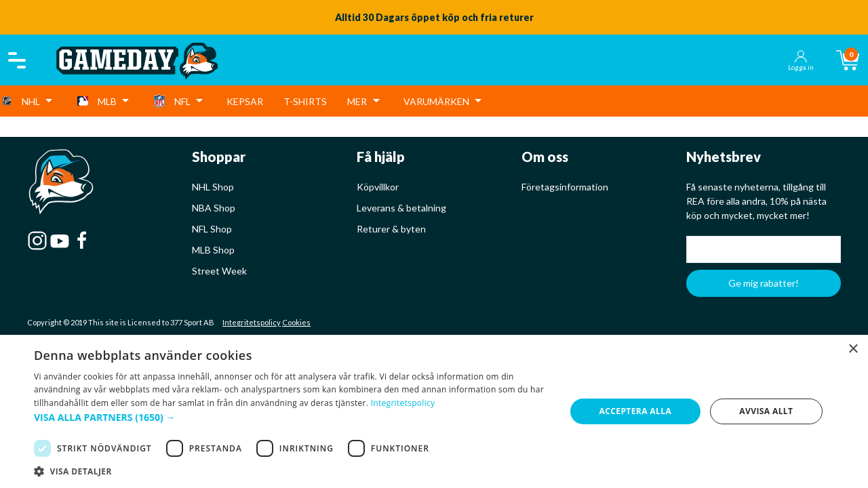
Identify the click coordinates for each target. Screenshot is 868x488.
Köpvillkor (378, 187)
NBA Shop (214, 208)
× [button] (853, 349)
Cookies (296, 322)
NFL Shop (212, 229)
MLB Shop (213, 250)
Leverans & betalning (401, 208)
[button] (292, 417)
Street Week (219, 271)
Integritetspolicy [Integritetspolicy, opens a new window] (403, 403)
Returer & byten (391, 229)
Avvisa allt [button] (766, 411)
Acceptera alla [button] (636, 411)
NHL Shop (213, 187)
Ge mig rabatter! (764, 283)
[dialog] (434, 411)
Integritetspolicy (252, 322)
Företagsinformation (565, 187)
